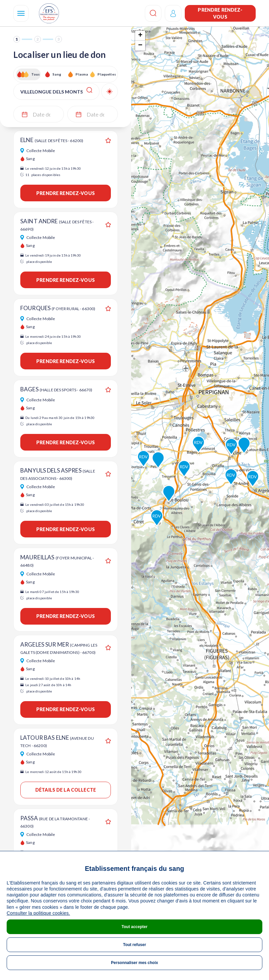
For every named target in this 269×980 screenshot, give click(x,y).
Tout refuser (134, 945)
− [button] (140, 46)
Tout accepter (134, 927)
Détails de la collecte (66, 790)
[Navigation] (21, 13)
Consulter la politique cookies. (38, 913)
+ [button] (140, 36)
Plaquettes (106, 74)
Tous (36, 74)
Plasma (82, 74)
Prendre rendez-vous (220, 13)
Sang (57, 74)
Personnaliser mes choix (134, 963)
